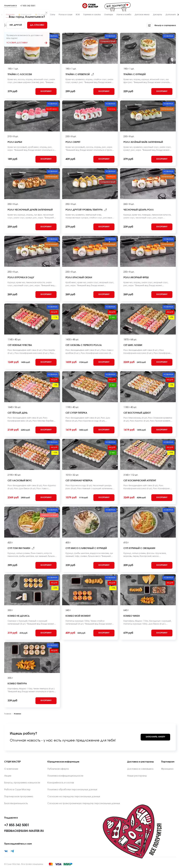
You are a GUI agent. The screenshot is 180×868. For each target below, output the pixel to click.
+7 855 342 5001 (28, 6)
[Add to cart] (46, 91)
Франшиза (167, 769)
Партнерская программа (19, 797)
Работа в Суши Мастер (17, 790)
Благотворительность (16, 803)
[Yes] (37, 25)
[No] (16, 25)
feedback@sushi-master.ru (24, 831)
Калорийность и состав (61, 783)
